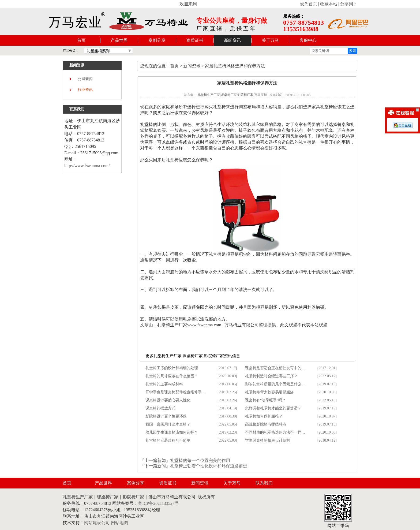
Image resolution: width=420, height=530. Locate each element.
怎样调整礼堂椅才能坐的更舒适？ (273, 408)
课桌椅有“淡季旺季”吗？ (265, 400)
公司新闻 (85, 79)
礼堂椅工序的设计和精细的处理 (172, 368)
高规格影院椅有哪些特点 (266, 424)
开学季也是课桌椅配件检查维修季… (175, 392)
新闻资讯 (232, 40)
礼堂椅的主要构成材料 (164, 384)
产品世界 (119, 40)
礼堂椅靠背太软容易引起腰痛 (269, 392)
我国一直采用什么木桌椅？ (168, 424)
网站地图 (119, 523)
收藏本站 (329, 4)
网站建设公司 (97, 523)
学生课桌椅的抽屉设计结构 (268, 440)
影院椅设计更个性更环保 (166, 416)
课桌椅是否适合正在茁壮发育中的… (275, 368)
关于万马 (270, 40)
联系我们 (264, 483)
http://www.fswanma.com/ (87, 166)
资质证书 (195, 40)
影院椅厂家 (245, 95)
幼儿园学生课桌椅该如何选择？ (172, 432)
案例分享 (157, 40)
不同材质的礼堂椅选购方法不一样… (275, 432)
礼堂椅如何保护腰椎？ (264, 416)
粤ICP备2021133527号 (158, 503)
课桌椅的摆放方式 (160, 408)
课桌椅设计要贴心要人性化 (168, 400)
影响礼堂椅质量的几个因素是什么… (275, 384)
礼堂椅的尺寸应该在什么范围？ (172, 376)
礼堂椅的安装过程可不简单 (168, 440)
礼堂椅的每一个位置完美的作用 (200, 460)
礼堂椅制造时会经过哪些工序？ (271, 376)
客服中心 (308, 40)
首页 (81, 40)
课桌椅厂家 (229, 95)
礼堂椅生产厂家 (209, 95)
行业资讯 (85, 90)
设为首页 (309, 4)
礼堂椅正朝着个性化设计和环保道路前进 (209, 466)
